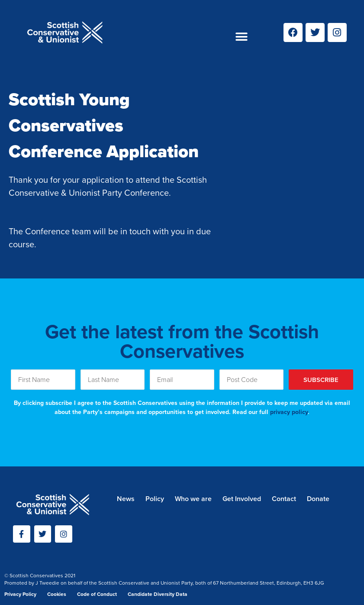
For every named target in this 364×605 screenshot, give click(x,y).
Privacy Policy (20, 594)
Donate (318, 499)
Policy (155, 499)
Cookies (57, 594)
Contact (284, 499)
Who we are (193, 499)
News (126, 499)
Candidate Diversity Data (158, 594)
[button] (242, 37)
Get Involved (242, 499)
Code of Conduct (97, 594)
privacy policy (289, 412)
